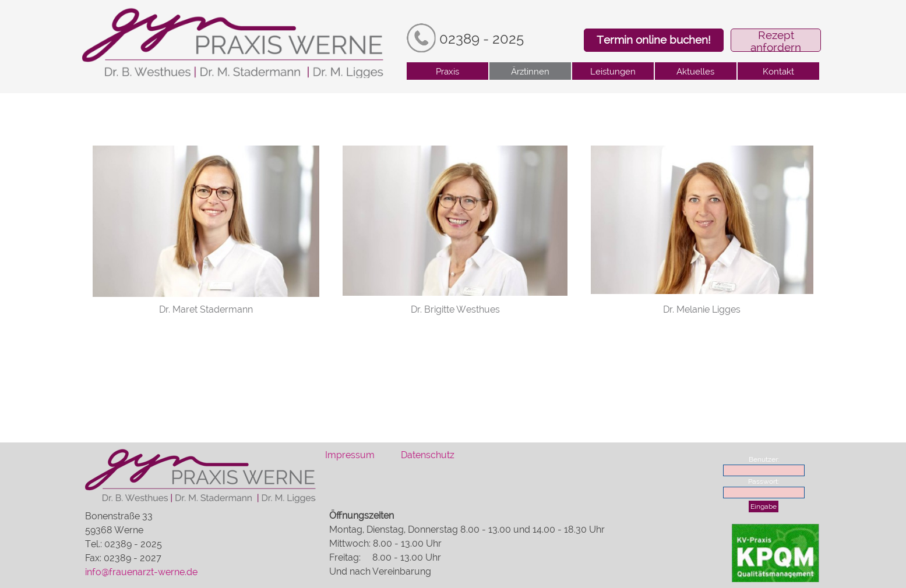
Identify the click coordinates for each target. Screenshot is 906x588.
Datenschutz (428, 455)
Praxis (447, 71)
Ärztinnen (530, 71)
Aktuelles (695, 71)
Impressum (350, 455)
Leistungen (613, 71)
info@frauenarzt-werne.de (141, 572)
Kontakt (778, 71)
